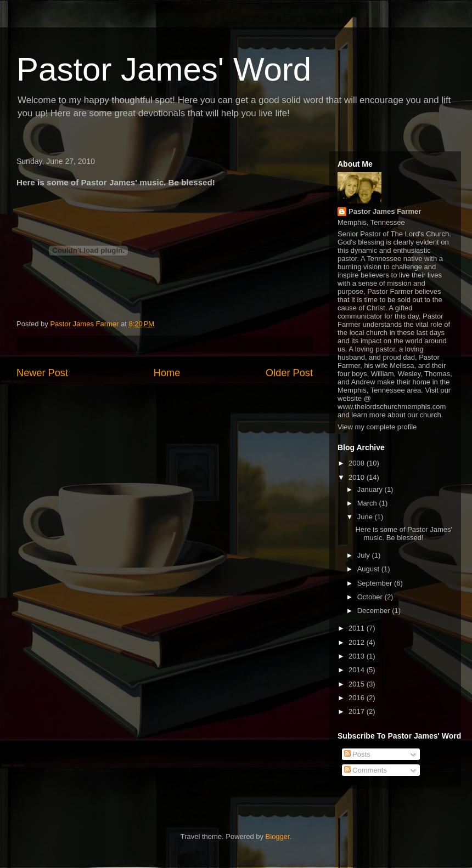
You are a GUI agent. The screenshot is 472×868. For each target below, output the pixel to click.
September (376, 583)
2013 (358, 656)
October (371, 597)
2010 (358, 477)
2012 (358, 642)
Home (167, 373)
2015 (358, 684)
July (365, 555)
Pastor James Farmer (385, 211)
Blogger (278, 836)
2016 (358, 698)
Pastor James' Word (164, 69)
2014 (358, 670)
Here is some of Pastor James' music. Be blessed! (404, 534)
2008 (358, 463)
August (369, 569)
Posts (357, 754)
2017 (358, 711)
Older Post (289, 373)
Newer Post (42, 373)
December (375, 611)
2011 (358, 628)
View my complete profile (377, 427)
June (366, 517)
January (371, 489)
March (368, 503)
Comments (366, 770)
